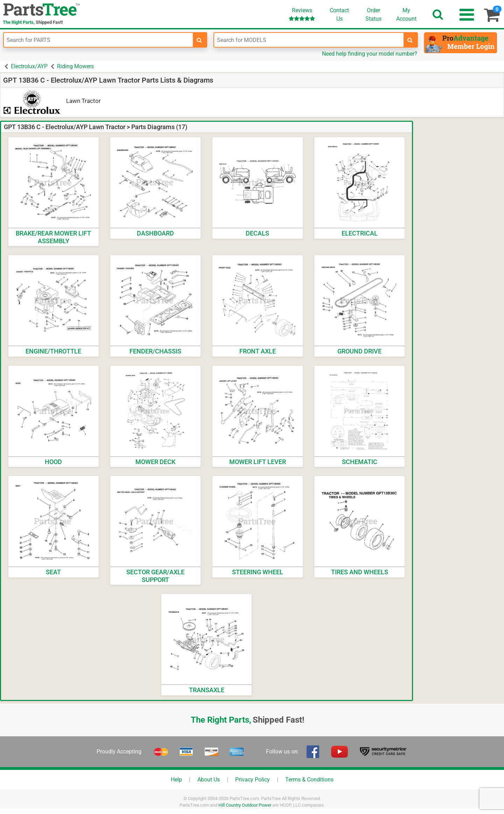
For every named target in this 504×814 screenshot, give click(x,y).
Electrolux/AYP (29, 66)
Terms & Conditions (309, 780)
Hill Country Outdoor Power (245, 805)
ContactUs (339, 15)
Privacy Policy (253, 780)
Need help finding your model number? (370, 54)
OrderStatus (373, 15)
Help (176, 780)
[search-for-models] (410, 40)
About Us (209, 780)
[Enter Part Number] (98, 40)
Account (406, 14)
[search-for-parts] (199, 40)
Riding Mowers (75, 66)
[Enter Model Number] (309, 40)
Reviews (302, 14)
